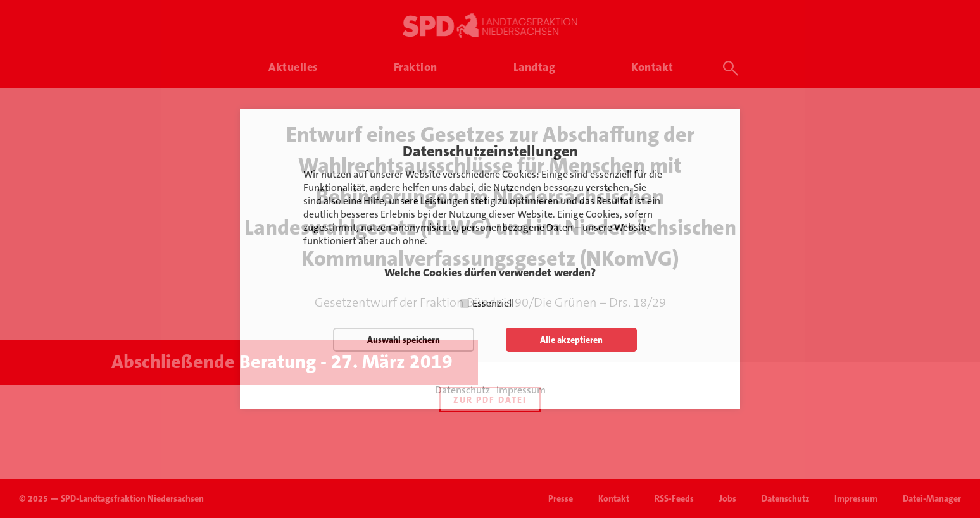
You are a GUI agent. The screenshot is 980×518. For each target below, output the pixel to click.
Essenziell (493, 303)
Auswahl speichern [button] (404, 340)
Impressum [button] (521, 390)
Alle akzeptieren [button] (571, 340)
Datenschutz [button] (462, 390)
